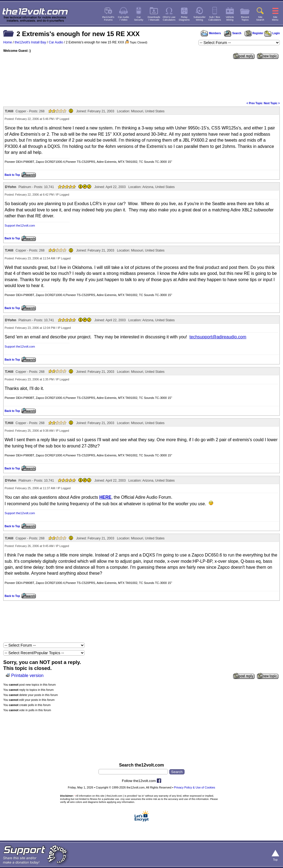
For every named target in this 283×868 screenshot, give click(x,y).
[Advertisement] (141, 80)
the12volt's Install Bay (30, 42)
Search (233, 33)
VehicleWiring (230, 18)
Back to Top (12, 175)
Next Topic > (272, 103)
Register (254, 33)
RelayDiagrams (184, 18)
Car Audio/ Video (124, 18)
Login (272, 33)
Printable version (27, 675)
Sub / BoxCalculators (215, 18)
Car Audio (56, 42)
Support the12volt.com (20, 225)
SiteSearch (260, 18)
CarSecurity (139, 18)
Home (8, 42)
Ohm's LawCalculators (169, 18)
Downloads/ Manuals (154, 18)
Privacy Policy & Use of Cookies (195, 787)
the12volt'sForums (108, 18)
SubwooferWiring (200, 18)
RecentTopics (245, 18)
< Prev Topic (255, 103)
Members (211, 33)
